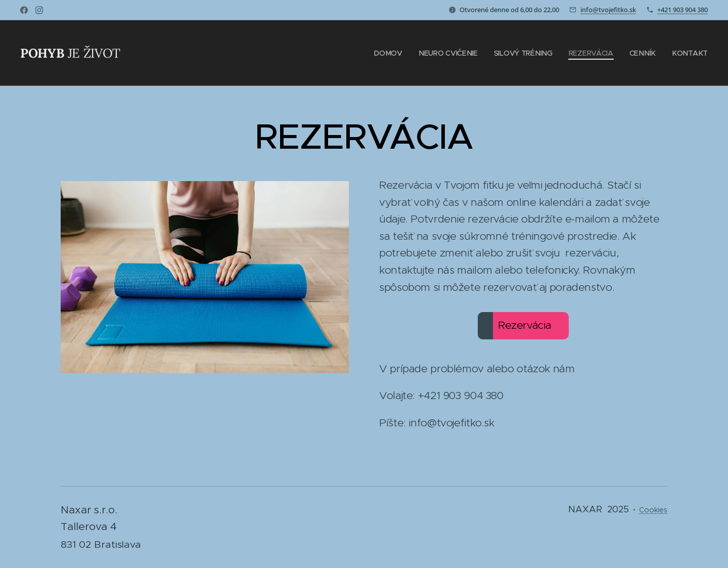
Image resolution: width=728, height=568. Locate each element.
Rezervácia (514, 326)
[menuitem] (393, 53)
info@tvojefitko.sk (608, 10)
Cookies (653, 510)
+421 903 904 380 (682, 10)
